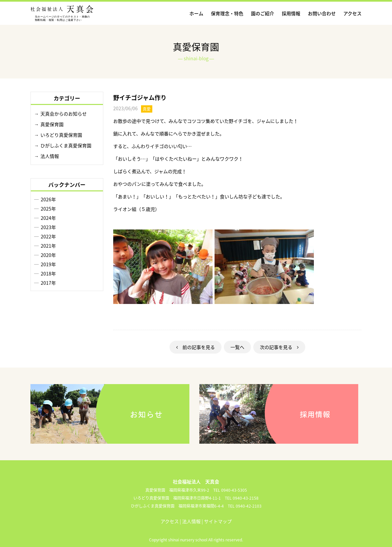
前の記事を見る (196, 347)
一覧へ (237, 347)
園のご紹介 (263, 13)
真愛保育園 (52, 124)
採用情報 (291, 13)
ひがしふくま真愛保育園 (66, 145)
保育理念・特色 (227, 13)
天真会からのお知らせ (64, 114)
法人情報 (50, 156)
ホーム (196, 13)
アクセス (352, 13)
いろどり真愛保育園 (61, 135)
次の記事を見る (279, 347)
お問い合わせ (322, 13)
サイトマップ (218, 521)
